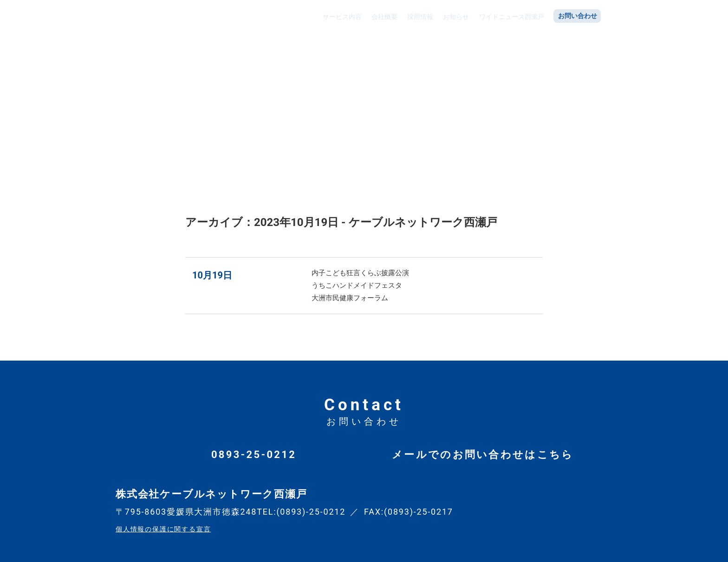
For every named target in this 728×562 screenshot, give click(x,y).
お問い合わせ (578, 15)
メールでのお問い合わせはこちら (483, 455)
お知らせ (455, 15)
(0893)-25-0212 (311, 512)
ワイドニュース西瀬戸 (511, 15)
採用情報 (419, 15)
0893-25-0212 (254, 455)
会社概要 (383, 15)
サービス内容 (341, 15)
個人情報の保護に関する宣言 (163, 529)
